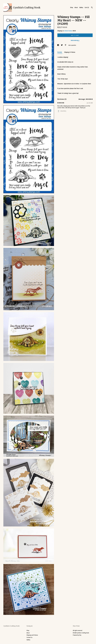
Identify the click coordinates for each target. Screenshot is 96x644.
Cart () (87, 7)
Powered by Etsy (77, 635)
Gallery (81, 7)
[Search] (92, 8)
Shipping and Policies (32, 635)
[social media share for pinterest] (66, 45)
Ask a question (72, 45)
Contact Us (29, 637)
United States (68, 31)
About (76, 7)
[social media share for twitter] (62, 45)
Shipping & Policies (70, 52)
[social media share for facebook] (58, 45)
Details (60, 52)
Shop (72, 7)
